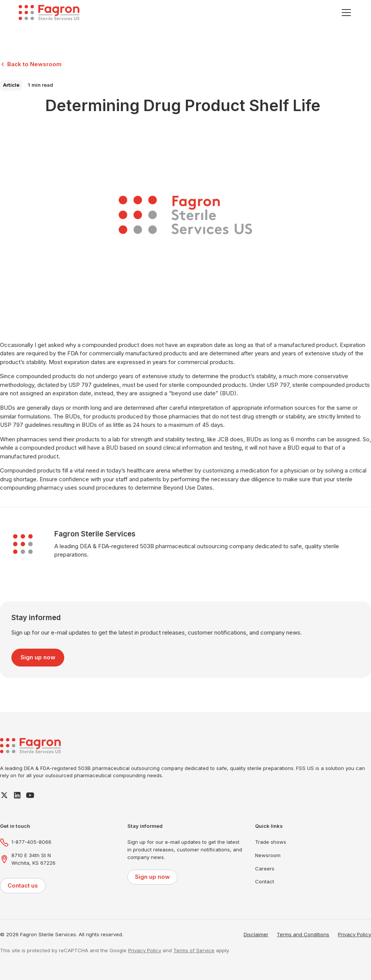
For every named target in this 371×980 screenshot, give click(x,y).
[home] (49, 13)
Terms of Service (194, 950)
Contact (265, 881)
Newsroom (268, 855)
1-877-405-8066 (31, 842)
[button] (345, 13)
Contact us (23, 885)
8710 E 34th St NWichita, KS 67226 (33, 859)
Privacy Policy (354, 934)
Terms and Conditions (303, 934)
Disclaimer (256, 934)
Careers (265, 869)
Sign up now (38, 657)
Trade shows (271, 842)
